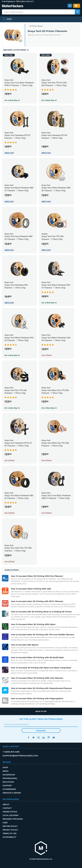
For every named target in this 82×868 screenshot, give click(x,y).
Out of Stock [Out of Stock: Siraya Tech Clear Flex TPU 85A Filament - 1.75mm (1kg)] (10, 562)
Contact (7, 808)
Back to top (41, 711)
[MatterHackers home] (41, 848)
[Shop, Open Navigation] (7, 19)
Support (7, 786)
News (6, 771)
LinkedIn (44, 738)
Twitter (33, 738)
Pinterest (49, 738)
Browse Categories (16, 50)
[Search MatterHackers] (77, 12)
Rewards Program (13, 819)
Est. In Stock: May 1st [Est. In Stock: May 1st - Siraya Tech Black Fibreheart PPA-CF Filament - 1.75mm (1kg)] (49, 303)
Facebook (28, 738)
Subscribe (41, 731)
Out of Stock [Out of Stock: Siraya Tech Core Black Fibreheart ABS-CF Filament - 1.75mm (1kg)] (47, 513)
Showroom (9, 775)
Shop (5, 767)
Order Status (10, 812)
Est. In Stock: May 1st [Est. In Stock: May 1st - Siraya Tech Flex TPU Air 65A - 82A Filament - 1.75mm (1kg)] (49, 100)
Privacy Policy (10, 830)
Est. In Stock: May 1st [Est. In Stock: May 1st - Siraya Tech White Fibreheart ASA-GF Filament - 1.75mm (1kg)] (12, 355)
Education (8, 782)
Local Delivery (11, 815)
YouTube (54, 738)
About (6, 804)
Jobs (5, 823)
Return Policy (10, 826)
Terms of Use (10, 833)
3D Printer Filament (36, 26)
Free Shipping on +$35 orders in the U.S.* (18, 1)
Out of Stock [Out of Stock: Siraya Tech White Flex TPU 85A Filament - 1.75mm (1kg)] (47, 460)
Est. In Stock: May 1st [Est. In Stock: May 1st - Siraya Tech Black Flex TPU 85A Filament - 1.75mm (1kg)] (49, 408)
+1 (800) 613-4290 (11, 752)
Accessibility (9, 837)
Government (9, 789)
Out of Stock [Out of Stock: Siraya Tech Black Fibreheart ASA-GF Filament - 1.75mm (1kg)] (47, 355)
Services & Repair (12, 793)
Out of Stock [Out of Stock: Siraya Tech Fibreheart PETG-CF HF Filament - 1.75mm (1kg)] (10, 460)
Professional (10, 778)
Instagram (38, 738)
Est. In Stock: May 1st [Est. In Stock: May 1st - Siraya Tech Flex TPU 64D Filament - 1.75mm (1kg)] (12, 408)
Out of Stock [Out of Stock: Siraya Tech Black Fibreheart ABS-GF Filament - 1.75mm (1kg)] (10, 513)
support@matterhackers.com (20, 756)
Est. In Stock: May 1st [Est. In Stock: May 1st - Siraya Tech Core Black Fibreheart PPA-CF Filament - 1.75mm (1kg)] (12, 100)
